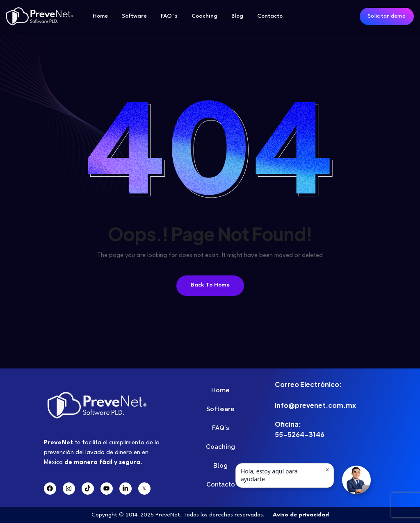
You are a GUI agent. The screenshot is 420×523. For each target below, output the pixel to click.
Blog (237, 16)
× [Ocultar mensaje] (327, 470)
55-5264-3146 (300, 434)
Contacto (270, 16)
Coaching (204, 16)
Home (100, 16)
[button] (356, 480)
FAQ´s (169, 16)
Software (134, 16)
